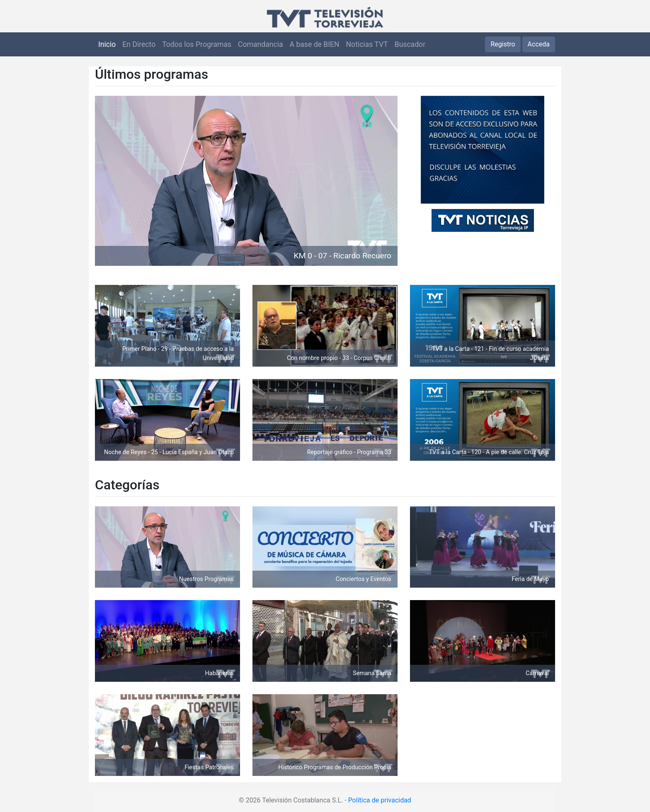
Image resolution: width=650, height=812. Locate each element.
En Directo (139, 44)
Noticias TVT (367, 44)
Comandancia (260, 44)
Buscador (410, 44)
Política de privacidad (380, 800)
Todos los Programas (197, 44)
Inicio (107, 44)
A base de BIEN (315, 44)
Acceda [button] (539, 44)
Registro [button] (503, 44)
